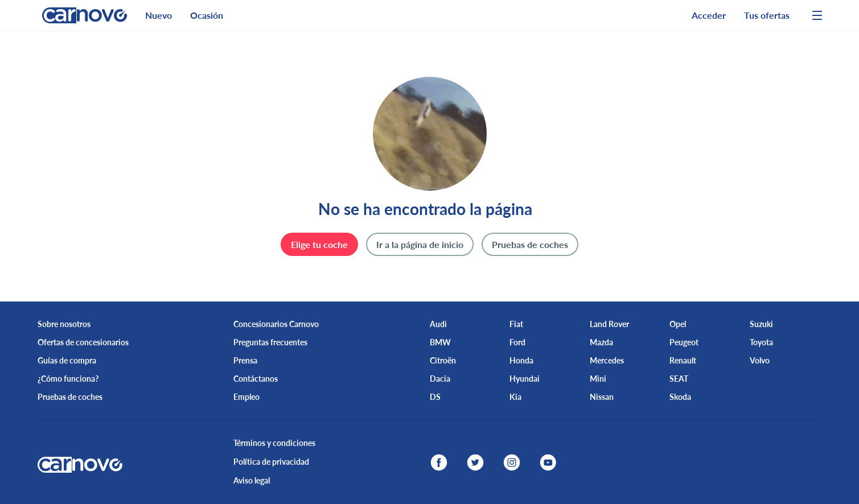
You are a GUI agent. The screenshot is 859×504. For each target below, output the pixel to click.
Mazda (601, 342)
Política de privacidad (271, 462)
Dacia (440, 379)
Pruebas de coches (70, 397)
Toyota (761, 342)
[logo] (80, 15)
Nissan (602, 397)
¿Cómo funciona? (68, 379)
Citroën (443, 360)
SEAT (679, 379)
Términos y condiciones (274, 443)
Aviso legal (252, 480)
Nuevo (159, 15)
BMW (440, 342)
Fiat (516, 324)
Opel (678, 324)
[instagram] (512, 462)
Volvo (760, 360)
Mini (598, 379)
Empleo (246, 397)
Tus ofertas (767, 15)
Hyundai (525, 379)
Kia (515, 397)
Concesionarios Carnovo (276, 324)
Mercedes (607, 360)
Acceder (709, 15)
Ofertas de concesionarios (83, 342)
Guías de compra (67, 360)
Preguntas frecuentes (270, 342)
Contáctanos (256, 379)
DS (435, 397)
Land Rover (609, 324)
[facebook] (439, 462)
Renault (683, 360)
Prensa (245, 360)
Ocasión (207, 15)
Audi (438, 324)
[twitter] (475, 462)
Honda (521, 360)
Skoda (680, 397)
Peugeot (684, 342)
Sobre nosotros (64, 324)
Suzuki (761, 324)
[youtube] (548, 462)
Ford (517, 342)
